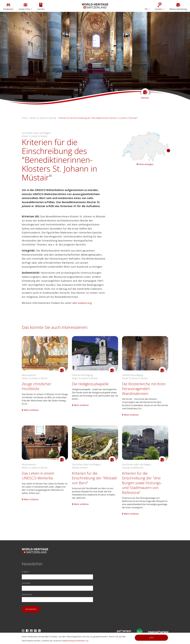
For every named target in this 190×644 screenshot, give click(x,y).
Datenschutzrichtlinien (74, 641)
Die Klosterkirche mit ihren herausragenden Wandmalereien (144, 389)
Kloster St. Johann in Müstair (43, 118)
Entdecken (8, 6)
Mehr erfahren (30, 410)
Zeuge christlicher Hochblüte (36, 386)
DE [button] (146, 9)
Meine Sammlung (178, 6)
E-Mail (26, 572)
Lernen (41, 6)
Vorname (26, 583)
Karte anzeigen (145, 164)
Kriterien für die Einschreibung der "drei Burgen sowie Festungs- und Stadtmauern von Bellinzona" (142, 483)
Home (25, 118)
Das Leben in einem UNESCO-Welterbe (38, 476)
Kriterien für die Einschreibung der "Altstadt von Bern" (94, 478)
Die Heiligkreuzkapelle (90, 384)
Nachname (27, 594)
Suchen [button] (159, 6)
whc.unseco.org (82, 303)
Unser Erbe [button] (25, 6)
